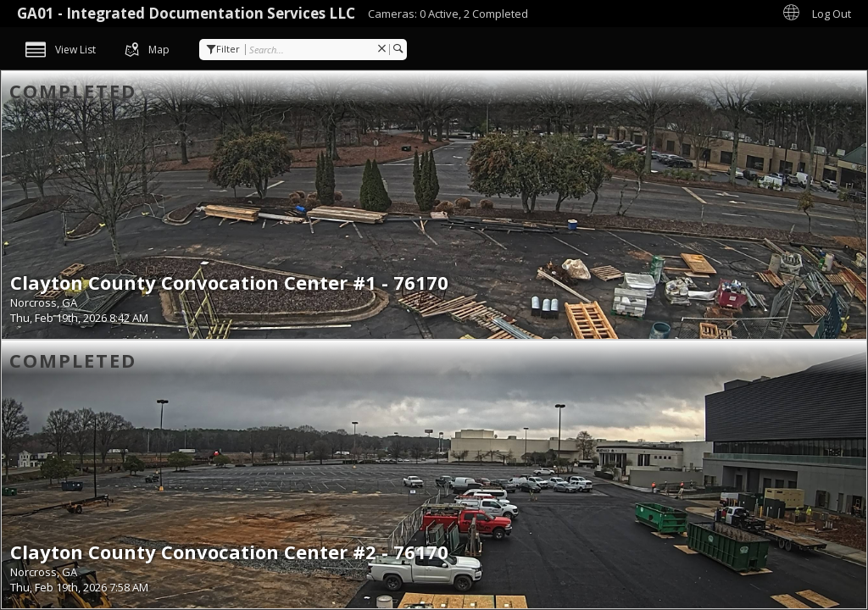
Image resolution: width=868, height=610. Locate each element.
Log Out (832, 14)
